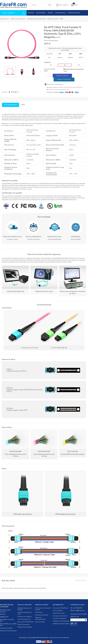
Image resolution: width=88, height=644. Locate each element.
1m (51, 65)
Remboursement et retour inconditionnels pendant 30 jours (65, 87)
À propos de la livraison (60, 616)
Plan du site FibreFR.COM (25, 622)
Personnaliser (41, 13)
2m (65, 65)
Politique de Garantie (42, 615)
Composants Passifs (6, 628)
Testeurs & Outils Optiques (8, 631)
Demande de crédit (59, 613)
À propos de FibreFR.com (60, 608)
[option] (10, 72)
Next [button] (41, 72)
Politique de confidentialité (61, 621)
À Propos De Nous (74, 13)
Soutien (50, 13)
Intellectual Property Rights (61, 624)
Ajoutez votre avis (81, 580)
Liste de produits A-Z (24, 619)
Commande (39, 612)
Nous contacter (40, 622)
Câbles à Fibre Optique (25, 627)
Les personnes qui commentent (35, 588)
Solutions (31, 13)
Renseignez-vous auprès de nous (74, 70)
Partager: (5, 92)
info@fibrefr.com (80, 611)
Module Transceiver (24, 625)
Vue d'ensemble (11, 105)
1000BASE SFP (4, 617)
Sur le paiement (58, 611)
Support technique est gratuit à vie (58, 89)
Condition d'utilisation (60, 618)
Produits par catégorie (25, 617)
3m (79, 65)
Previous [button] (3, 72)
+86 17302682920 (78, 608)
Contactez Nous (60, 13)
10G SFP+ (3, 614)
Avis (23, 105)
